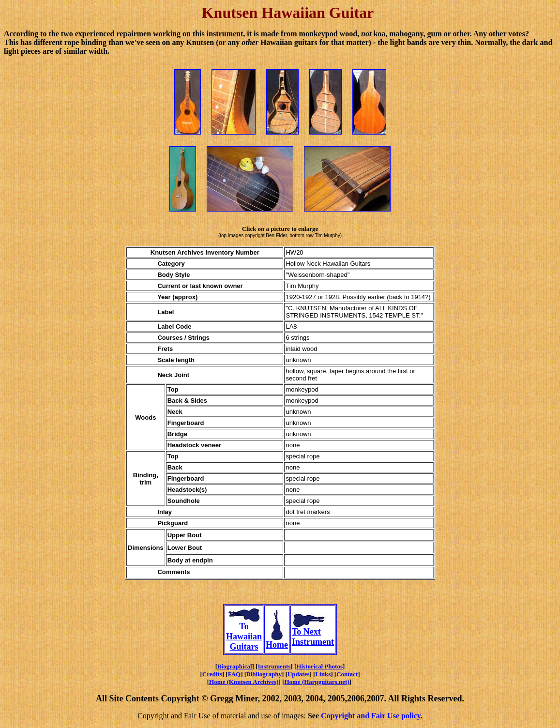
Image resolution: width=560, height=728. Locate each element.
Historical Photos (319, 666)
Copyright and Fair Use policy (371, 716)
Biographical (235, 666)
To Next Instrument (313, 633)
